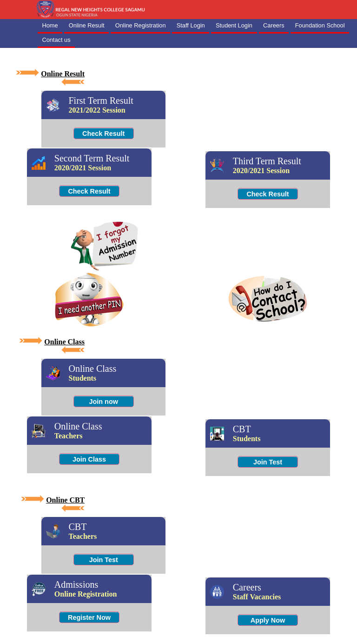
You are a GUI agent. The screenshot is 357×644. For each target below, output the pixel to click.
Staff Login (191, 25)
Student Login (234, 25)
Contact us (56, 40)
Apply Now (268, 620)
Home (50, 25)
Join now (104, 402)
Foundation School (320, 25)
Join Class (89, 459)
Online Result (87, 25)
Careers (274, 25)
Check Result (103, 134)
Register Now (89, 617)
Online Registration (141, 25)
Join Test (268, 462)
